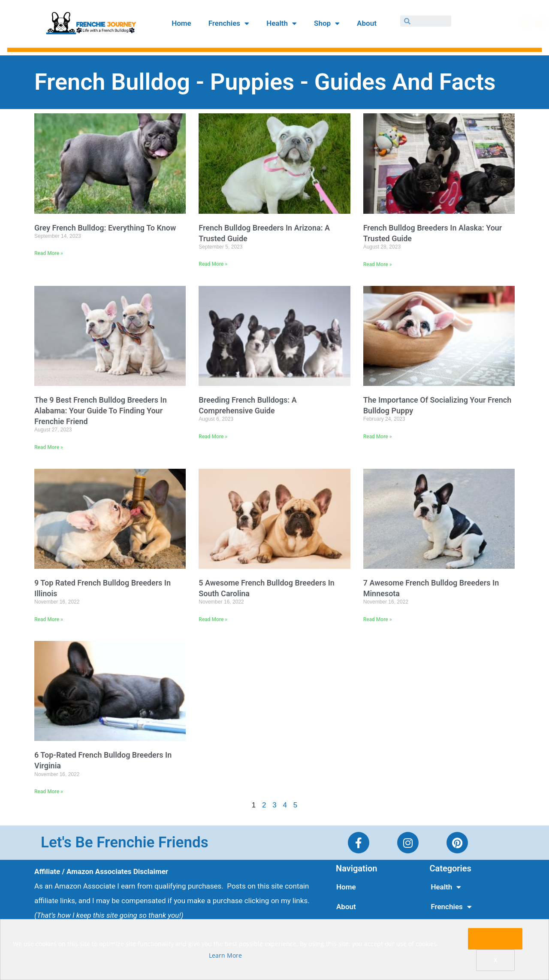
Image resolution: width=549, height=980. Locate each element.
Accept (495, 939)
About (367, 23)
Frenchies (229, 23)
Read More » (49, 253)
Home (181, 23)
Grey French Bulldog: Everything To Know (105, 228)
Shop (327, 23)
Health (282, 23)
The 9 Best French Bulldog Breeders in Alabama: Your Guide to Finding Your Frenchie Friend (101, 411)
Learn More (225, 955)
